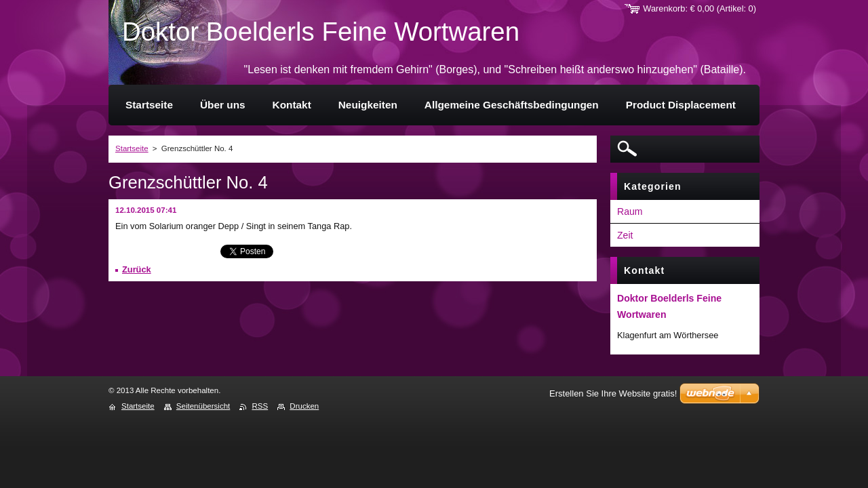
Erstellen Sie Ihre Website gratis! (613, 393)
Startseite (132, 148)
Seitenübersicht (203, 406)
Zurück (137, 269)
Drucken (304, 406)
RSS (260, 406)
